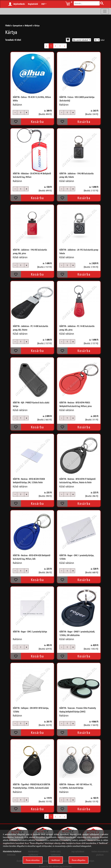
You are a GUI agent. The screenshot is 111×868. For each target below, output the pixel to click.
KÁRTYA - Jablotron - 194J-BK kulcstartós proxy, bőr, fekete (76, 175)
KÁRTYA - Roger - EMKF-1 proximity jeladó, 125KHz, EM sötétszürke (77, 633)
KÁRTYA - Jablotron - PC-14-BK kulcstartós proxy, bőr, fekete (30, 328)
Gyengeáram (18, 25)
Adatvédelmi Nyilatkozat (12, 851)
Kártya (37, 25)
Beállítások (56, 860)
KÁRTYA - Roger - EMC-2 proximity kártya (30, 632)
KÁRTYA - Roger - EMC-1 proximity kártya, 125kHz (77, 557)
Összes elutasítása (33, 860)
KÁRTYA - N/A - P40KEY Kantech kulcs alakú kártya (31, 404)
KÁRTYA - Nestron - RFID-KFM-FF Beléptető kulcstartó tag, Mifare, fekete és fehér (77, 481)
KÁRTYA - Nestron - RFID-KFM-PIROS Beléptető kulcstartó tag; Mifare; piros (76, 404)
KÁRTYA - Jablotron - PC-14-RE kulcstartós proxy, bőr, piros (77, 328)
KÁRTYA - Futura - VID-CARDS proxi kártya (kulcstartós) (77, 99)
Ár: (45, 111)
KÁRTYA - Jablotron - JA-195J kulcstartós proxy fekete (79, 251)
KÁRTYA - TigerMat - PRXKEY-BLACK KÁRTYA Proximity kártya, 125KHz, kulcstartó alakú (31, 786)
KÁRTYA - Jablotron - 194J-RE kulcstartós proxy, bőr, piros (30, 251)
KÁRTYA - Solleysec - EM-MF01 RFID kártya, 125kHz (31, 710)
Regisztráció (33, 4)
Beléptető (28, 25)
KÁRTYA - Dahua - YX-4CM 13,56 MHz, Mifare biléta (32, 99)
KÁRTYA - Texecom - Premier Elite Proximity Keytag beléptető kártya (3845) (78, 710)
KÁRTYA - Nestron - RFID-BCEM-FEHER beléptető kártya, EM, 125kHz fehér (29, 481)
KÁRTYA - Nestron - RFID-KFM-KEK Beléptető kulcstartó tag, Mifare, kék (32, 557)
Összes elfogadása (79, 860)
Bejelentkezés (19, 4)
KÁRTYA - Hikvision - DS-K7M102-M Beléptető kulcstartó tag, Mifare (32, 175)
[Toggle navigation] (105, 11)
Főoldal (8, 25)
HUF (43, 4)
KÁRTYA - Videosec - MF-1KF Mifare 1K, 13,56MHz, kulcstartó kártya (76, 786)
